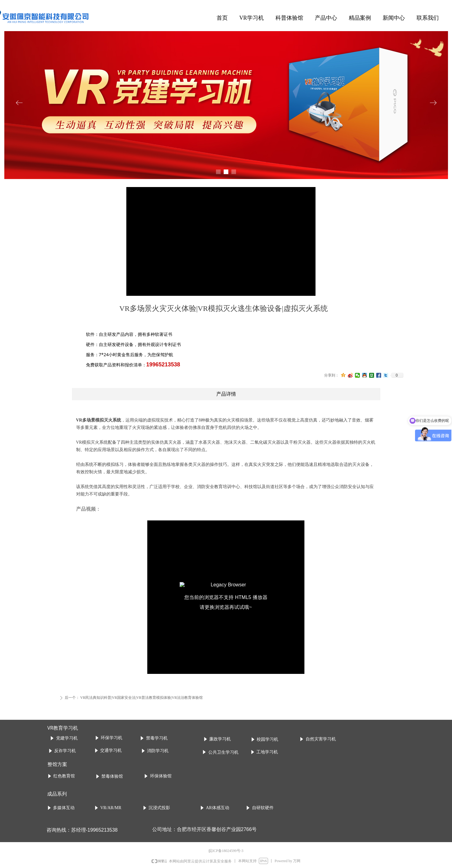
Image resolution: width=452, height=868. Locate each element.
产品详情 (226, 394)
